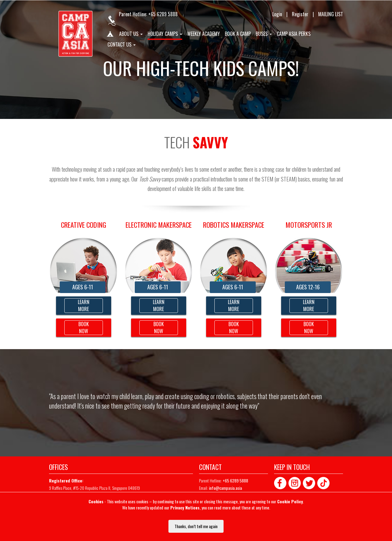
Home (110, 35)
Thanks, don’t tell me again (196, 526)
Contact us (122, 45)
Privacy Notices (185, 507)
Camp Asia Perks (294, 34)
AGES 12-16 (308, 287)
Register (300, 14)
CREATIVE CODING (84, 225)
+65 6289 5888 (163, 14)
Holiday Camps (165, 34)
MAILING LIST (331, 14)
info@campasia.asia (225, 488)
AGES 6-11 (83, 287)
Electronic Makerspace (159, 225)
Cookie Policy (290, 501)
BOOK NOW (84, 328)
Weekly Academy (204, 34)
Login (277, 14)
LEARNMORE (234, 305)
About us (131, 34)
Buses (264, 34)
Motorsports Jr (309, 225)
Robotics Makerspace (234, 225)
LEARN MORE (84, 305)
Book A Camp (238, 34)
